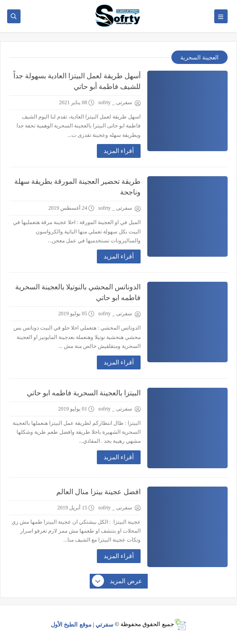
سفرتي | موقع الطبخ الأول (82, 624)
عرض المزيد (117, 581)
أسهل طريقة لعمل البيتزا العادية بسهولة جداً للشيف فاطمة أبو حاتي (77, 81)
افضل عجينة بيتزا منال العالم (98, 492)
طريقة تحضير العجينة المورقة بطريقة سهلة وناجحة (77, 187)
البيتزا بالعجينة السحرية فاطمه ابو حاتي (84, 393)
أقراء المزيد (119, 151)
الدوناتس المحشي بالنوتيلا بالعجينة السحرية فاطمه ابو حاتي (78, 292)
